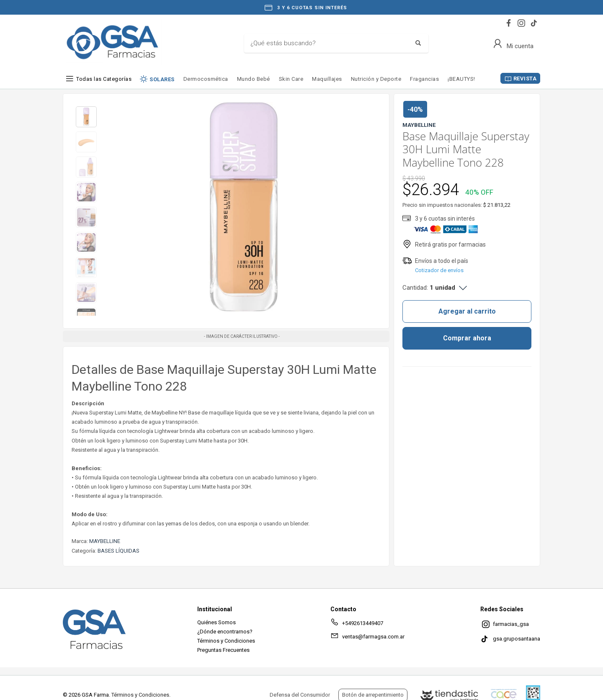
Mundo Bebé (254, 79)
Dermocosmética (206, 79)
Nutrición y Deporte (376, 79)
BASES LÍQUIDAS (119, 551)
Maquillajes (327, 79)
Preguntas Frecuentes (223, 650)
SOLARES (162, 79)
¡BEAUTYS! (461, 79)
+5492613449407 (357, 625)
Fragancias (424, 79)
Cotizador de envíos (439, 270)
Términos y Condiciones (226, 641)
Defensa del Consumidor (300, 695)
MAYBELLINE (105, 541)
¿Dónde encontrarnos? (225, 632)
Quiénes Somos (216, 622)
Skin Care (291, 79)
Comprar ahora (467, 338)
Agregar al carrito (467, 311)
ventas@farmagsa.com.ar (367, 638)
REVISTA (525, 78)
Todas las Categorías (104, 79)
